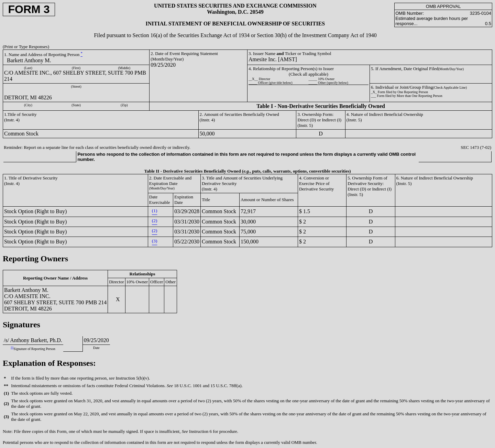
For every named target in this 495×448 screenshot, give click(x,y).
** (12, 347)
